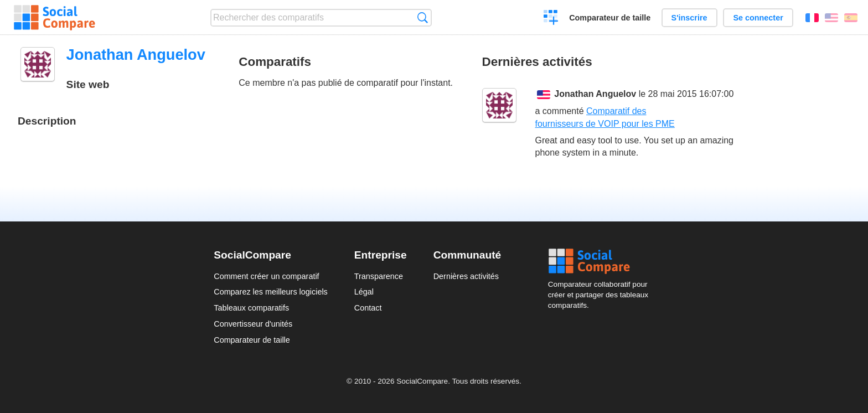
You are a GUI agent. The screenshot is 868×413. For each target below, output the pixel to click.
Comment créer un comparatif (266, 276)
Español (851, 18)
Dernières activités (466, 276)
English (831, 18)
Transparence (379, 276)
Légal (364, 292)
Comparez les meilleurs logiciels (271, 292)
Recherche (423, 17)
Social (601, 261)
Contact (368, 308)
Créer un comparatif (551, 19)
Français (812, 18)
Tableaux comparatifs (251, 308)
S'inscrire (689, 18)
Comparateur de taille (610, 18)
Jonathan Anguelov (595, 94)
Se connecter (758, 18)
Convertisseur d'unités (253, 324)
